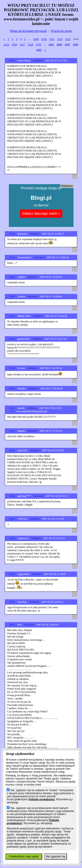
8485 (51, 44)
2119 (38, 44)
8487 (67, 44)
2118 (30, 44)
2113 (68, 39)
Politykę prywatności (42, 799)
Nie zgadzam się (56, 856)
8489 (39, 50)
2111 (52, 39)
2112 (60, 39)
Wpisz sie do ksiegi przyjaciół (28, 31)
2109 (36, 39)
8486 (59, 44)
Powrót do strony (62, 31)
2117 (23, 44)
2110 (44, 39)
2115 (7, 44)
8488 (75, 44)
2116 (14, 44)
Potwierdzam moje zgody (24, 856)
